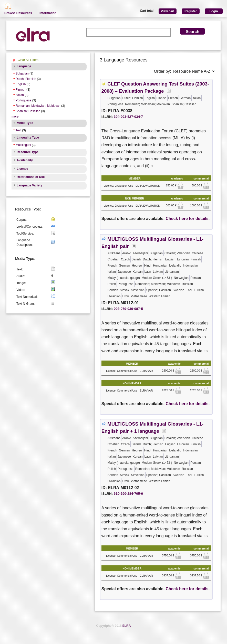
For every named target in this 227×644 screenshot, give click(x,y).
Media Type (25, 123)
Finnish (21, 90)
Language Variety (29, 185)
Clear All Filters (28, 60)
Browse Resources (18, 13)
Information (48, 13)
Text (18, 130)
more (15, 117)
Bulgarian (22, 73)
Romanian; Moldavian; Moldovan (38, 106)
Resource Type (28, 152)
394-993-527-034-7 (128, 117)
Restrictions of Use (31, 177)
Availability (25, 160)
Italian (20, 95)
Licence (22, 169)
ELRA (127, 626)
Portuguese (23, 100)
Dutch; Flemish (26, 79)
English (21, 84)
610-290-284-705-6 (128, 494)
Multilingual (23, 145)
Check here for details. (188, 219)
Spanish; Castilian (28, 111)
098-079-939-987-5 (128, 309)
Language (24, 66)
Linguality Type (28, 138)
